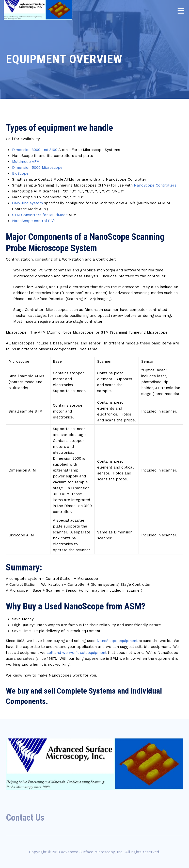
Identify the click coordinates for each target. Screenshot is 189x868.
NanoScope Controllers (155, 185)
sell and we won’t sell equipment (77, 653)
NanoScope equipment (117, 641)
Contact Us (25, 818)
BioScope (20, 173)
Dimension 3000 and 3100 (35, 150)
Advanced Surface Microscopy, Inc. (92, 852)
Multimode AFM (26, 162)
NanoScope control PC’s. (34, 221)
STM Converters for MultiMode (40, 215)
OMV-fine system (27, 203)
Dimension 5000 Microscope (37, 168)
